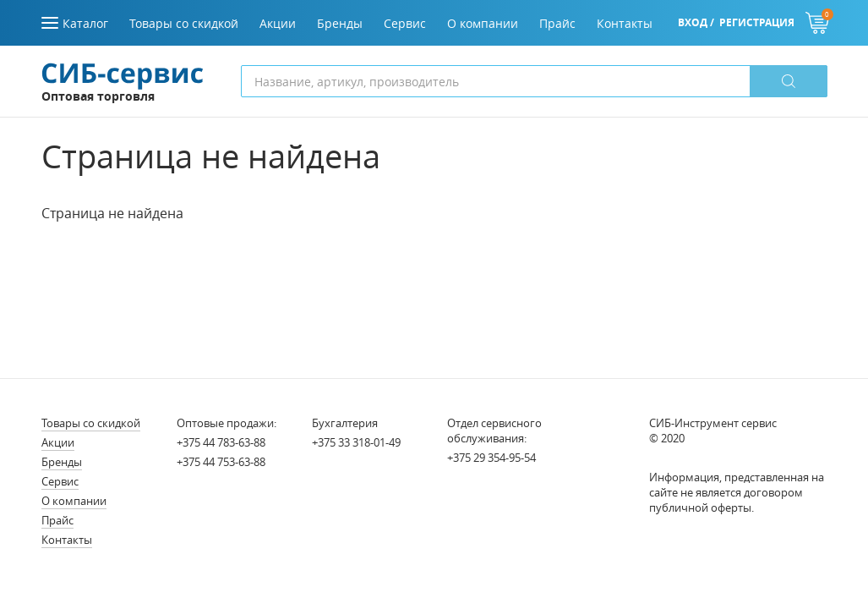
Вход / (696, 22)
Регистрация (757, 22)
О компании (74, 501)
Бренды (62, 462)
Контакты (67, 540)
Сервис (60, 481)
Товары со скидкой (91, 423)
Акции (58, 442)
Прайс (57, 520)
